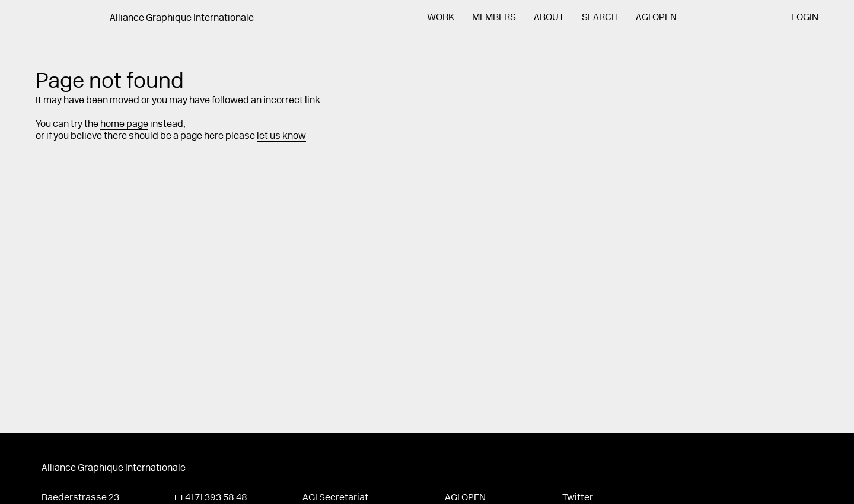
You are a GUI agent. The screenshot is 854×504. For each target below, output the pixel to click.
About (549, 18)
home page (124, 125)
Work (441, 18)
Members (494, 18)
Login (805, 18)
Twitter (578, 498)
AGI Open (656, 18)
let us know (281, 136)
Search (600, 18)
